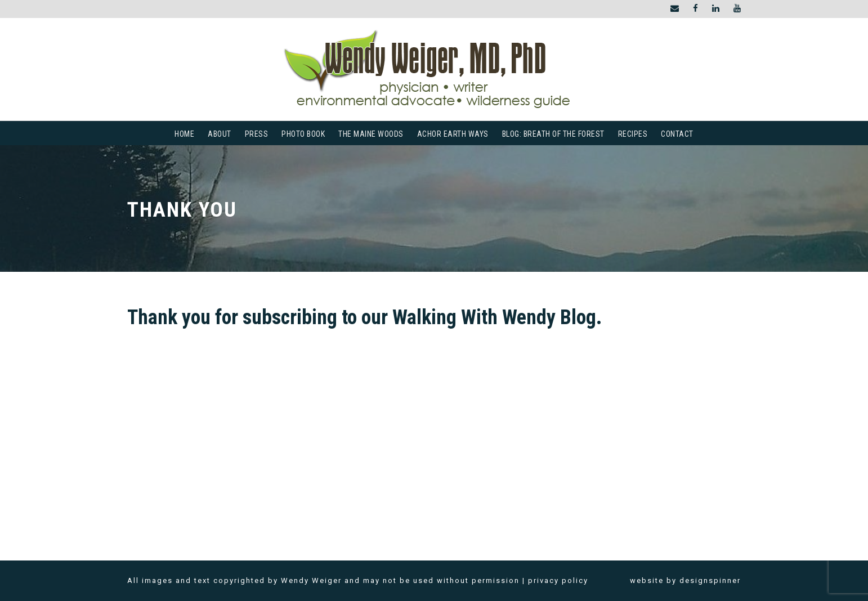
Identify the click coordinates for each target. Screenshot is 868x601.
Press (257, 134)
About (220, 134)
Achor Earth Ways (453, 134)
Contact (677, 134)
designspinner (710, 580)
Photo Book (303, 134)
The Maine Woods (371, 134)
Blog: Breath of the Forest (553, 134)
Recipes (633, 134)
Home (184, 134)
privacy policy (558, 580)
